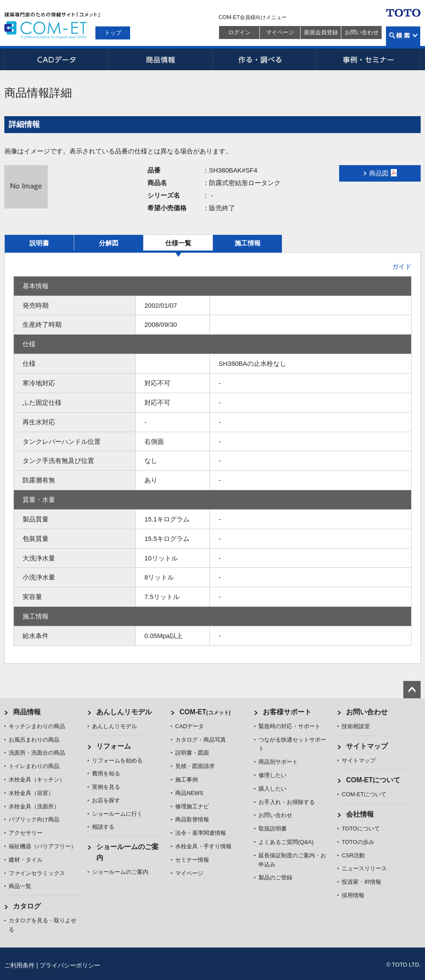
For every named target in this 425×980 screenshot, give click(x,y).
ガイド (402, 266)
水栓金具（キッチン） (37, 780)
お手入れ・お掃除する (287, 802)
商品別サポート (278, 762)
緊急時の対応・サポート (289, 726)
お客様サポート (287, 712)
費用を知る (106, 773)
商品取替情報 (192, 819)
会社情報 (360, 814)
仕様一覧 (178, 243)
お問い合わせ (362, 32)
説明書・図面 (192, 753)
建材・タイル (26, 860)
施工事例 (186, 780)
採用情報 (353, 895)
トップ (113, 33)
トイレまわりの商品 (34, 766)
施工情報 (248, 243)
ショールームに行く (117, 814)
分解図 (109, 243)
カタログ (27, 906)
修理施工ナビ (192, 806)
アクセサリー (26, 833)
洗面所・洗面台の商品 (37, 753)
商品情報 (160, 59)
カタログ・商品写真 (201, 740)
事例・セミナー (369, 59)
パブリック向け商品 (34, 819)
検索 (403, 36)
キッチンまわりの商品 (37, 726)
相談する (103, 827)
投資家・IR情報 (361, 882)
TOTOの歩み (358, 842)
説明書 (39, 243)
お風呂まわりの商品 (34, 740)
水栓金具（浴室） (31, 793)
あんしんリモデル (124, 712)
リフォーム (114, 746)
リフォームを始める (117, 760)
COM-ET (205, 712)
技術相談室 (356, 726)
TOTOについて (361, 829)
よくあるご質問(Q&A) (286, 842)
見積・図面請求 (195, 766)
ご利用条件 (20, 965)
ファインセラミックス (37, 873)
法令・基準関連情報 (201, 833)
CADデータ (56, 59)
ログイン (239, 32)
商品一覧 (20, 886)
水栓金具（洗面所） (34, 806)
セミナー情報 (192, 860)
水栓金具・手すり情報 (203, 846)
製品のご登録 (275, 877)
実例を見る (106, 787)
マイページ (280, 32)
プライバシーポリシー (70, 965)
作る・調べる (265, 59)
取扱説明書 (273, 829)
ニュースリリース (364, 868)
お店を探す (106, 800)
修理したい (273, 775)
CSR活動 (353, 855)
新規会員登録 (321, 32)
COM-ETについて (373, 780)
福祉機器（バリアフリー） (42, 846)
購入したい (273, 789)
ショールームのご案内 (120, 872)
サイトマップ (367, 746)
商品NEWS (189, 793)
